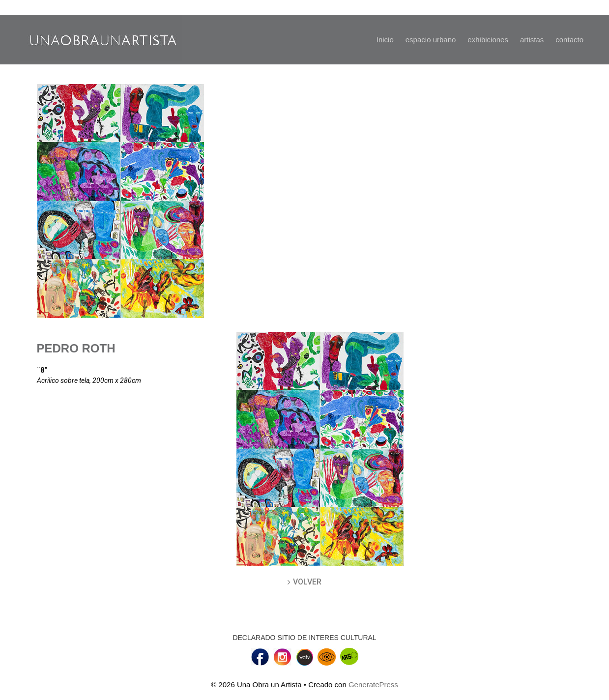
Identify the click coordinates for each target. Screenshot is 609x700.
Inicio (385, 40)
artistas (532, 40)
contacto (569, 40)
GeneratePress (373, 685)
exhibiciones (488, 40)
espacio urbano (431, 40)
